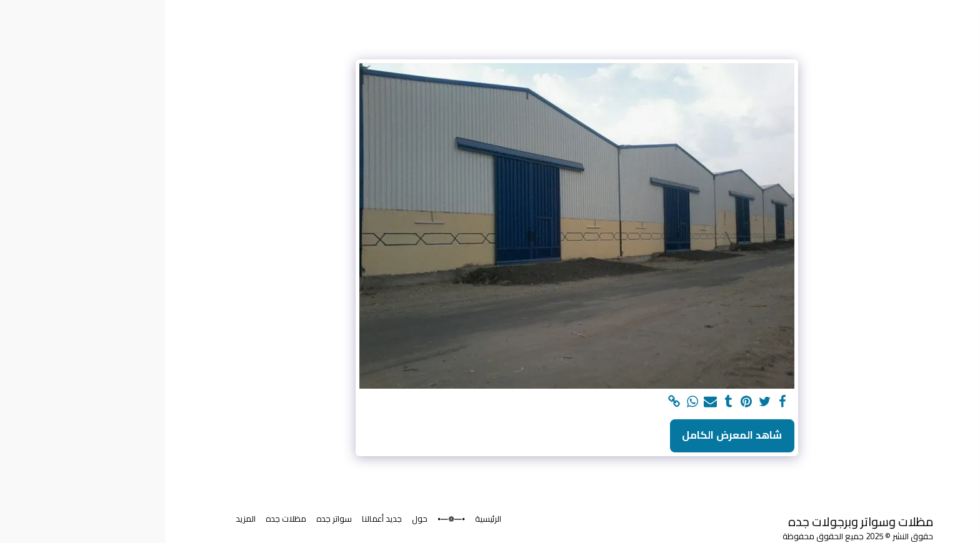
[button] (902, 363)
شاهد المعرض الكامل (567, 435)
